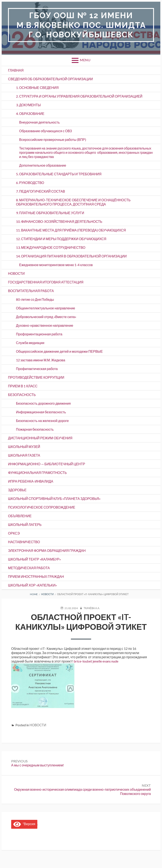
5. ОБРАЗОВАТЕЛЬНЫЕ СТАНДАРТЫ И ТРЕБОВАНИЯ (59, 174)
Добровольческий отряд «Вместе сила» (46, 317)
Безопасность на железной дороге (42, 421)
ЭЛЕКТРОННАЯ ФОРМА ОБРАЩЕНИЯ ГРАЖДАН (47, 550)
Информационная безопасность (41, 412)
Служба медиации (30, 343)
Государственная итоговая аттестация (46, 282)
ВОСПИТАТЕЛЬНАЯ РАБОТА (31, 291)
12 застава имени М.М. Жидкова (41, 360)
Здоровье (17, 490)
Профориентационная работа (39, 334)
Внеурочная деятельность (40, 122)
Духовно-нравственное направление (45, 325)
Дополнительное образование (43, 165)
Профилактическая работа (37, 369)
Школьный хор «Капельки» (32, 585)
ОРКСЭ (14, 533)
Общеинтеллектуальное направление (46, 308)
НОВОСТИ (16, 273)
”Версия (24, 824)
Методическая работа (29, 568)
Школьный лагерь (25, 524)
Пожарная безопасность (35, 429)
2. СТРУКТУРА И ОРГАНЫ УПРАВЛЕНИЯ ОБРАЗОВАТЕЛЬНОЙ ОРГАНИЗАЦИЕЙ (79, 96)
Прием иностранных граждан (36, 576)
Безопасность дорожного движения (43, 403)
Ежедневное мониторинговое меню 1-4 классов (56, 265)
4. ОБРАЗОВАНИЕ (30, 114)
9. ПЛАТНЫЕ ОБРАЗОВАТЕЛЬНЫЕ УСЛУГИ (50, 213)
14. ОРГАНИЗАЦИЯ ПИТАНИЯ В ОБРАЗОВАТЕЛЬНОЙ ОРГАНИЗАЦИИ (71, 256)
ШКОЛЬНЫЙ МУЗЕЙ (24, 447)
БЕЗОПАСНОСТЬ (22, 395)
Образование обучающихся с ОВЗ (46, 131)
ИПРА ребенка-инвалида (31, 481)
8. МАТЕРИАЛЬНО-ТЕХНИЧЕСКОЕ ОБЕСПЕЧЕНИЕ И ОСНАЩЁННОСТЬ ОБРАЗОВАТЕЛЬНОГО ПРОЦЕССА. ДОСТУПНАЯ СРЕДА (73, 202)
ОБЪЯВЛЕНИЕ (20, 516)
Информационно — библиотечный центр (47, 464)
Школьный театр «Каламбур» (34, 559)
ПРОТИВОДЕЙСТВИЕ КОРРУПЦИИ (36, 377)
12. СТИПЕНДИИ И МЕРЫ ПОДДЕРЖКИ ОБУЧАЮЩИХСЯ (61, 239)
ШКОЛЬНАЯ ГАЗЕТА (24, 455)
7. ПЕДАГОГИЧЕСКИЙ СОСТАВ (41, 191)
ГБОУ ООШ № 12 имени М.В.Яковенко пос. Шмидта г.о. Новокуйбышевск (81, 25)
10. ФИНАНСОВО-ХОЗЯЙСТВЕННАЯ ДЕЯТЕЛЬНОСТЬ (59, 221)
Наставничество (24, 542)
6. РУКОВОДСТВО (30, 183)
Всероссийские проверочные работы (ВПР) (53, 139)
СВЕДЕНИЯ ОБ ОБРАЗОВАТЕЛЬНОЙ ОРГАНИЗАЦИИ (50, 79)
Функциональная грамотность (37, 473)
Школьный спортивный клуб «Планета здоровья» (54, 499)
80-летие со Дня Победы (35, 299)
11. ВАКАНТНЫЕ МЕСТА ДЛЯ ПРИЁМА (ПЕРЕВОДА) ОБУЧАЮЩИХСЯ (71, 230)
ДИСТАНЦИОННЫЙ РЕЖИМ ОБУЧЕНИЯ (40, 438)
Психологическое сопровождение (42, 507)
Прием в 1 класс (23, 386)
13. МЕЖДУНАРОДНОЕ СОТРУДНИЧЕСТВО (51, 247)
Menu (85, 60)
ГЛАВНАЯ (16, 70)
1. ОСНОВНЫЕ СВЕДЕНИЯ (37, 88)
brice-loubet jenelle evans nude (96, 661)
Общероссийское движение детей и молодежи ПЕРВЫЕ (59, 351)
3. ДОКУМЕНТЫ (28, 105)
